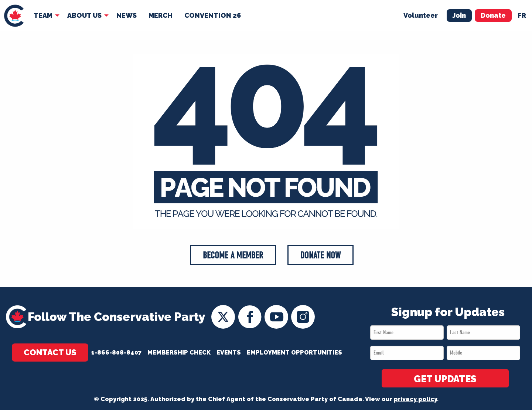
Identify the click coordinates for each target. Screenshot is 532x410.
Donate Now (320, 255)
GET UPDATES (445, 379)
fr (522, 15)
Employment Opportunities (294, 353)
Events (229, 353)
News (127, 15)
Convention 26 (213, 15)
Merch (161, 15)
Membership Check (179, 353)
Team (43, 15)
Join (459, 15)
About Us (84, 15)
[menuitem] (14, 16)
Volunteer (421, 15)
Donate (493, 15)
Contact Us (50, 352)
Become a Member (233, 255)
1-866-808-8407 (116, 353)
